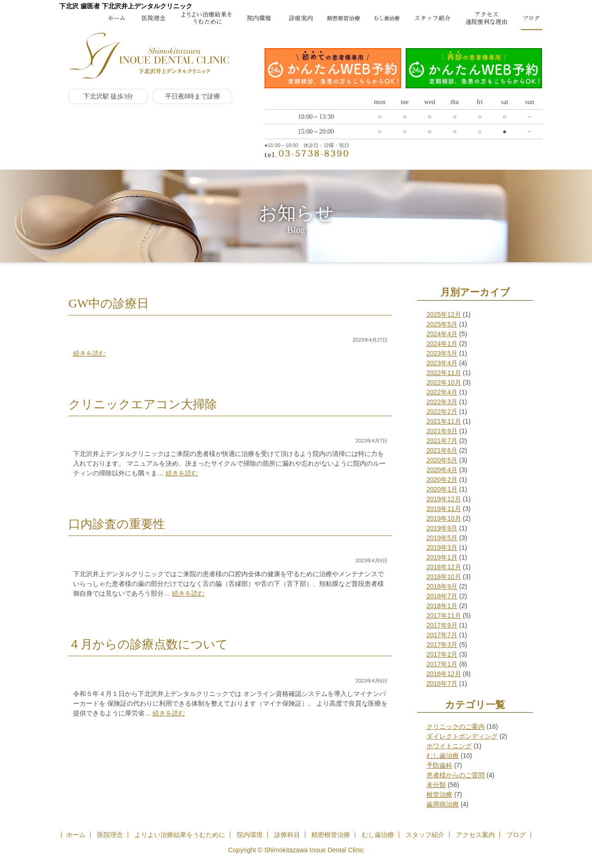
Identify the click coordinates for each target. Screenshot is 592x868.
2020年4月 (442, 470)
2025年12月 (444, 314)
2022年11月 (444, 373)
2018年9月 (442, 586)
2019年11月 (444, 509)
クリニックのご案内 (456, 726)
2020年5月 (442, 460)
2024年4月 (442, 334)
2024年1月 (442, 344)
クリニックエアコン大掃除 (143, 404)
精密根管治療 (331, 835)
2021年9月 (442, 431)
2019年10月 (444, 518)
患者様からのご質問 (456, 775)
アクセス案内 (475, 835)
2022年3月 (442, 402)
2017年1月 (442, 664)
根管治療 (439, 794)
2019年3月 (442, 548)
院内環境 (250, 835)
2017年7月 (442, 635)
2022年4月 (442, 392)
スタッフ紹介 (425, 835)
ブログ (516, 835)
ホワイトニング (449, 746)
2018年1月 (442, 606)
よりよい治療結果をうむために (180, 835)
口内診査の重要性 (117, 524)
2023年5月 (442, 353)
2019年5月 (442, 538)
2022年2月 (442, 412)
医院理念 (110, 835)
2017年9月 (442, 625)
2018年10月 (444, 577)
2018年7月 (442, 596)
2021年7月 (442, 441)
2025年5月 (442, 324)
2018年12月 (444, 567)
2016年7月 (442, 683)
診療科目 (287, 835)
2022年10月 (444, 382)
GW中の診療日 (109, 304)
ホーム (76, 835)
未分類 (436, 785)
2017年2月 (442, 654)
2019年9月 (442, 528)
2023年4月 (442, 363)
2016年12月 (444, 674)
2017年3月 (442, 645)
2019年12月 (444, 499)
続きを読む (89, 353)
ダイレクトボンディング (462, 736)
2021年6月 (442, 450)
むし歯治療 (443, 756)
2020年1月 (442, 489)
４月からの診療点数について (148, 644)
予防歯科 (439, 765)
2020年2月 (442, 480)
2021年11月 (444, 421)
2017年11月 (444, 616)
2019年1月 (442, 557)
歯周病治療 (443, 804)
